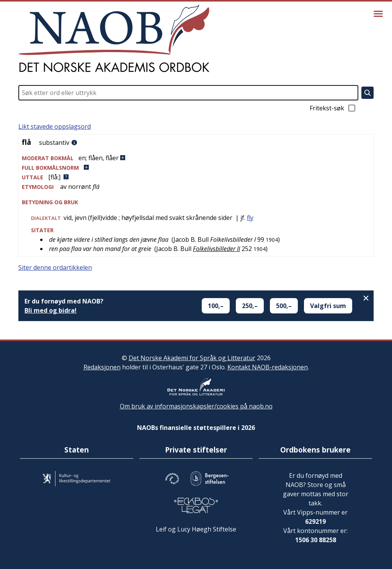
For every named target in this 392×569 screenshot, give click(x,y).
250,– (250, 306)
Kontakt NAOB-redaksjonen (268, 367)
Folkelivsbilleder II (216, 249)
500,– (284, 306)
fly (250, 218)
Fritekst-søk (333, 108)
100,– (216, 306)
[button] (196, 158)
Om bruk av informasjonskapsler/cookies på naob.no (196, 406)
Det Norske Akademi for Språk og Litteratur (192, 358)
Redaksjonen (102, 367)
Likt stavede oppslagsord (55, 126)
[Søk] (367, 93)
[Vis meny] (378, 14)
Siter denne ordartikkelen (55, 267)
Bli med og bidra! (51, 310)
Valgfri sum (328, 306)
